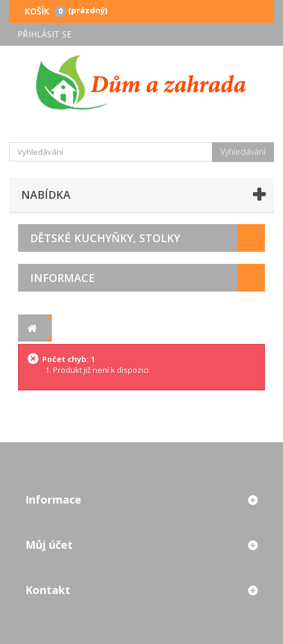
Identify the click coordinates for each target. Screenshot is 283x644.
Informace (63, 278)
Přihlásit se (45, 34)
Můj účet (49, 545)
